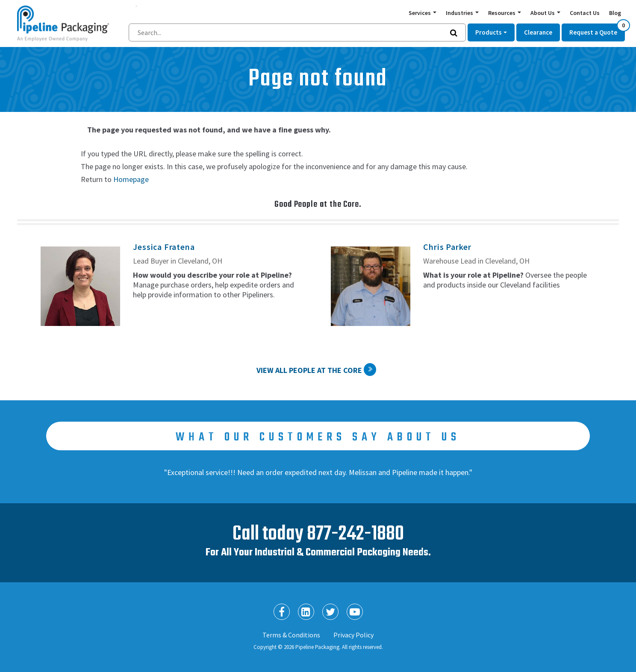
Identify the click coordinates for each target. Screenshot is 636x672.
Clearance (538, 32)
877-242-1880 (355, 534)
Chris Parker (447, 247)
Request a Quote (597, 30)
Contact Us (585, 13)
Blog (615, 13)
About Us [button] (543, 13)
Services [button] (420, 13)
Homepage (131, 179)
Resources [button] (502, 13)
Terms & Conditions (291, 635)
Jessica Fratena (164, 247)
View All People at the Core (309, 370)
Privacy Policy (353, 635)
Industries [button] (460, 13)
